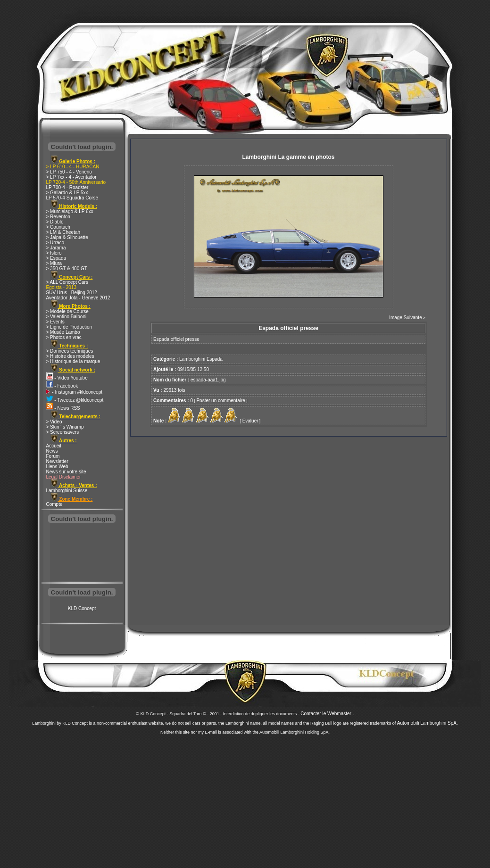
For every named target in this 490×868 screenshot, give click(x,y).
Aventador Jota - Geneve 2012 (78, 298)
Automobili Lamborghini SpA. (428, 723)
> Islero (54, 253)
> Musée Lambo (63, 332)
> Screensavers (63, 432)
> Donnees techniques (70, 351)
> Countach (58, 227)
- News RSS (63, 408)
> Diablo (55, 222)
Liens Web (57, 467)
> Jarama (56, 248)
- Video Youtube (67, 378)
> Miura (54, 263)
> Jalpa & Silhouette (67, 237)
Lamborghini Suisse (67, 491)
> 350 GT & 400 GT (67, 269)
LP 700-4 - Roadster (67, 187)
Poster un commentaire (220, 401)
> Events (55, 322)
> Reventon (58, 217)
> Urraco (55, 243)
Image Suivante (406, 318)
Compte (54, 504)
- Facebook (62, 386)
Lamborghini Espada (201, 359)
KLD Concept (82, 608)
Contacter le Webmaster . (327, 714)
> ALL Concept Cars (67, 282)
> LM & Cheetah (63, 232)
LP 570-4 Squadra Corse (72, 198)
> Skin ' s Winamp (65, 427)
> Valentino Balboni (66, 317)
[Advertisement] (82, 554)
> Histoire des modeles (70, 356)
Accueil (54, 446)
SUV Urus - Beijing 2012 (72, 293)
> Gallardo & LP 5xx (67, 193)
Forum (53, 456)
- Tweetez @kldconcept (75, 400)
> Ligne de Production (69, 327)
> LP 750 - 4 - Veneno (69, 172)
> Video (54, 422)
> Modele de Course (67, 311)
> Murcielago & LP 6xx (70, 211)
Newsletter (57, 461)
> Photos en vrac (64, 337)
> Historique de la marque (73, 361)
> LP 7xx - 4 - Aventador (71, 177)
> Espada (56, 258)
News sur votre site (66, 472)
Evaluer (250, 421)
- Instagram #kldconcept (75, 392)
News (52, 451)
